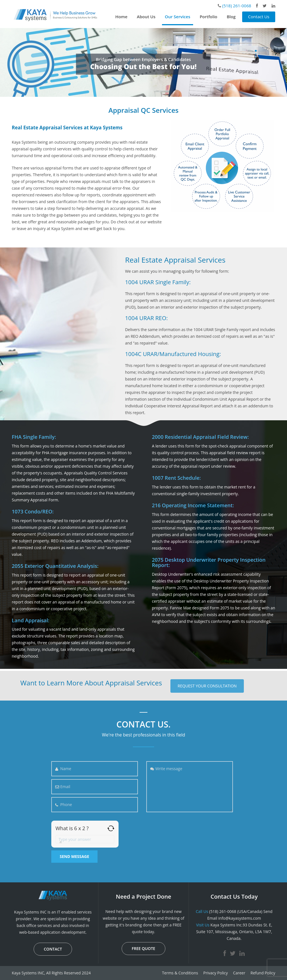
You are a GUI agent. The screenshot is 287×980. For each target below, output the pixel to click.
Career (239, 973)
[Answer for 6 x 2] (85, 839)
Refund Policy (263, 973)
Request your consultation (207, 686)
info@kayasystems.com (240, 918)
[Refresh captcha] (111, 828)
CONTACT (53, 949)
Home (121, 17)
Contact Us (259, 17)
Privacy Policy (215, 973)
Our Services (178, 17)
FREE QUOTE (143, 948)
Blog (231, 17)
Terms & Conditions (180, 973)
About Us (146, 17)
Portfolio (208, 17)
